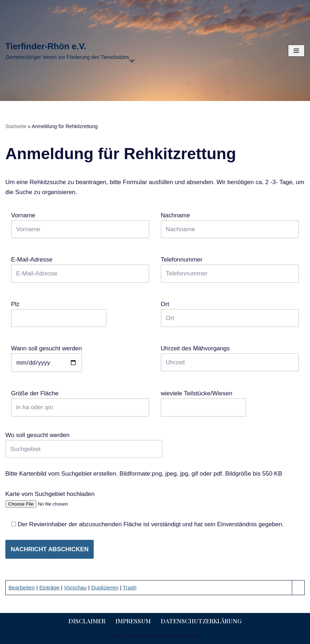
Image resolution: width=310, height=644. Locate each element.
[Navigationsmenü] (296, 51)
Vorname (80, 222)
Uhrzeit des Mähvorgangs (230, 355)
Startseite (16, 126)
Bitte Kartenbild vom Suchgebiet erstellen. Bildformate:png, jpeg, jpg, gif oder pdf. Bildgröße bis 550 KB (144, 474)
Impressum (133, 621)
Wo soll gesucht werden (84, 442)
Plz (59, 311)
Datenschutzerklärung (201, 621)
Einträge (49, 587)
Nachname (230, 222)
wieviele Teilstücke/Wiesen (203, 400)
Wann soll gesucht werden (46, 356)
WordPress (186, 636)
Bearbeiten (22, 587)
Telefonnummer (230, 267)
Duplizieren (105, 587)
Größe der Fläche (80, 400)
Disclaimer (87, 621)
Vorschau (76, 587)
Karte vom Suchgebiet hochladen (50, 499)
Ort (230, 311)
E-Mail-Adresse (80, 267)
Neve (117, 636)
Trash (130, 587)
